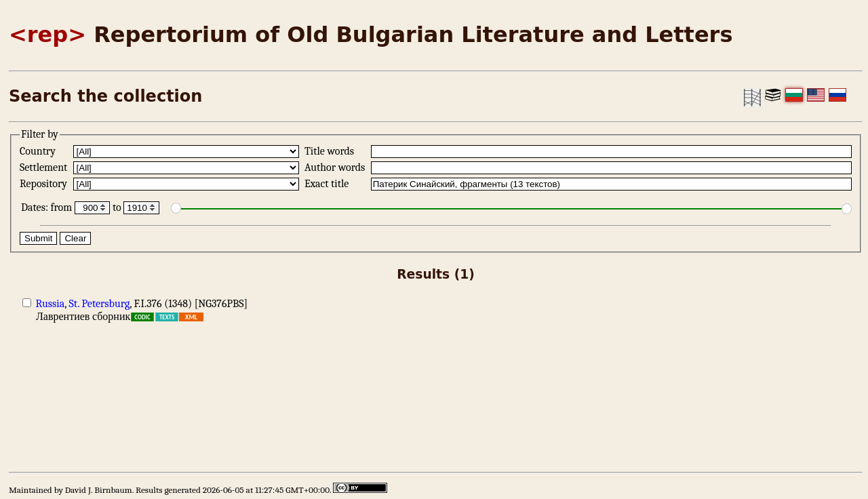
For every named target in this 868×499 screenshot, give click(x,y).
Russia (51, 304)
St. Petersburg (100, 304)
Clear (75, 238)
